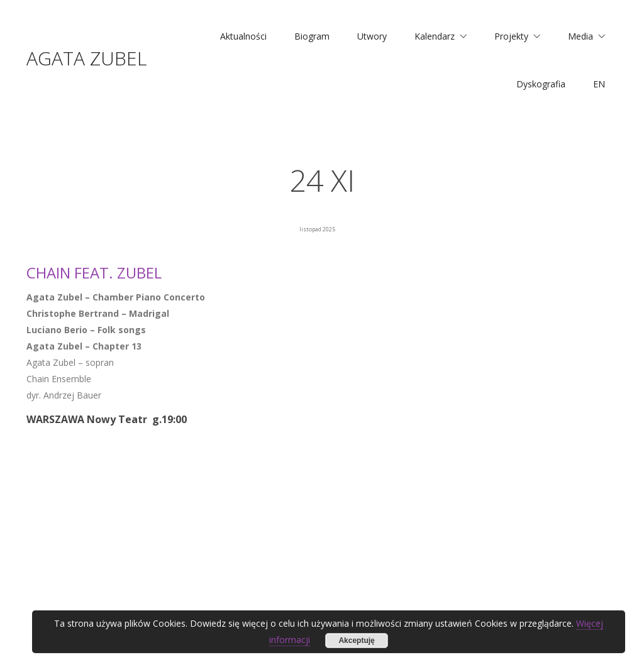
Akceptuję (356, 641)
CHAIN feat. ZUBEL (94, 273)
